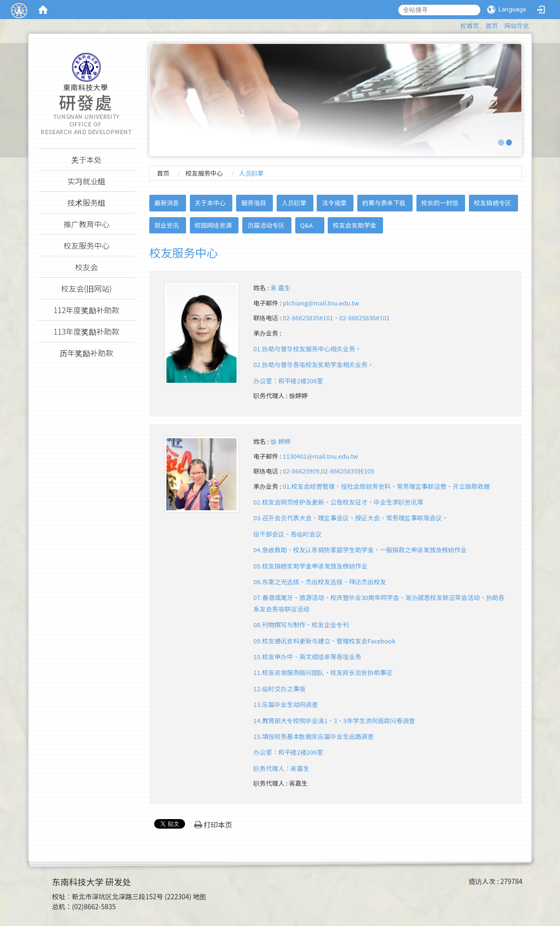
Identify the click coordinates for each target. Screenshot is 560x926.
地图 (199, 896)
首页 (492, 26)
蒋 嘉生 (280, 288)
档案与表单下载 (384, 203)
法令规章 (334, 203)
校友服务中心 (204, 173)
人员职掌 (294, 203)
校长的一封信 (440, 203)
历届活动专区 (266, 225)
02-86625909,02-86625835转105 (329, 471)
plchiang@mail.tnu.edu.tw (321, 303)
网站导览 (517, 26)
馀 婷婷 (280, 441)
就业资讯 (166, 225)
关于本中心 (210, 203)
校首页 (470, 26)
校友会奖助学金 (355, 225)
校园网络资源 (213, 225)
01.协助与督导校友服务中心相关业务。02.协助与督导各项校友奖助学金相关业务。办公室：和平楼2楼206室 (313, 365)
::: (456, 24)
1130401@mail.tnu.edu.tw (321, 456)
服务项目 (254, 203)
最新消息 (166, 203)
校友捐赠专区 (493, 203)
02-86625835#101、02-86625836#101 (336, 318)
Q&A (306, 225)
